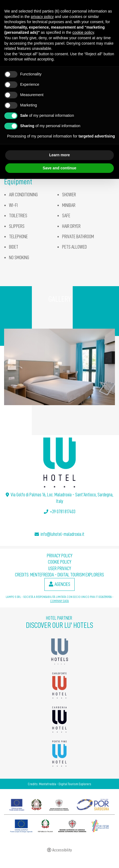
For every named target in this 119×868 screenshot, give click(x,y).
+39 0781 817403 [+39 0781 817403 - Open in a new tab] (63, 512)
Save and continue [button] (60, 168)
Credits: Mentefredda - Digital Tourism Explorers (59, 575)
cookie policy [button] (83, 32)
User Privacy (60, 569)
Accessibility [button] (62, 850)
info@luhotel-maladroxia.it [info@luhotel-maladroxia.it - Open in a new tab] (62, 534)
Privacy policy (60, 556)
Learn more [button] (59, 155)
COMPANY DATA (59, 601)
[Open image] (59, 367)
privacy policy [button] (42, 17)
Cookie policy (60, 562)
